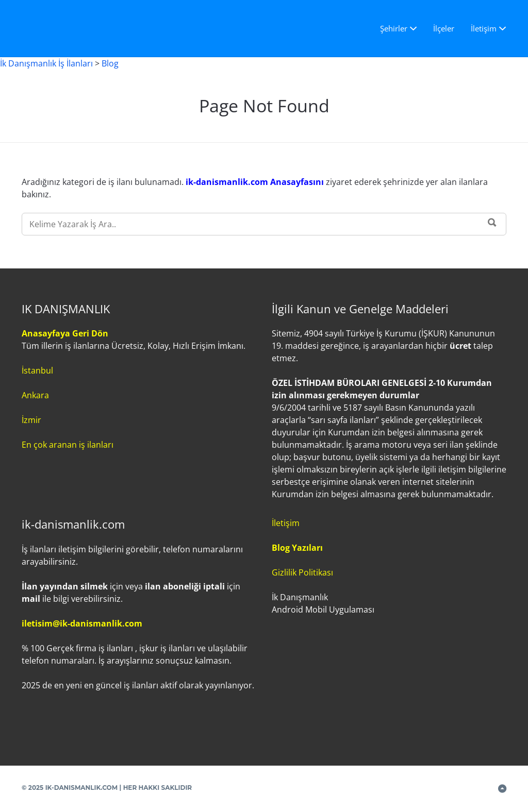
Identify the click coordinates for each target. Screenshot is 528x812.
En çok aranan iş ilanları (68, 445)
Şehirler (394, 28)
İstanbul (37, 370)
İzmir (31, 420)
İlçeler (444, 28)
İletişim (484, 28)
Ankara (35, 395)
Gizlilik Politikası (302, 572)
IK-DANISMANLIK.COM (82, 788)
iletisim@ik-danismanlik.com (82, 623)
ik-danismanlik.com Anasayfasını (256, 182)
